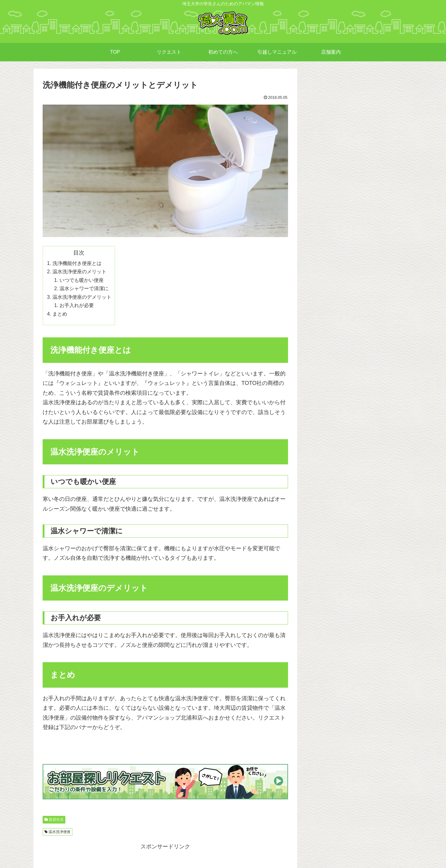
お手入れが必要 (77, 305)
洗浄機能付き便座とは (77, 263)
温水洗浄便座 (60, 832)
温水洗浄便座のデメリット (82, 297)
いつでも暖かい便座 (82, 280)
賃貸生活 (56, 820)
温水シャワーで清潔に (84, 288)
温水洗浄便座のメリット (79, 271)
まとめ (60, 314)
